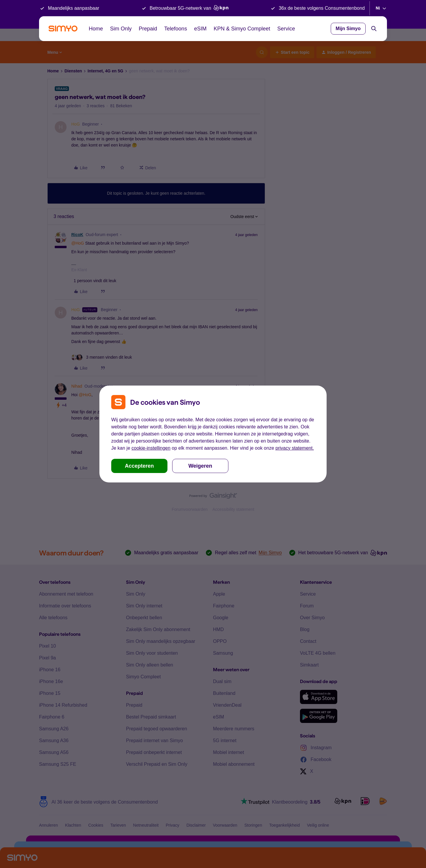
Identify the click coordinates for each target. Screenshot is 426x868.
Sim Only (121, 29)
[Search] (374, 29)
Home (96, 29)
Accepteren (139, 466)
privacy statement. (295, 448)
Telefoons (176, 29)
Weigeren (200, 466)
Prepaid (148, 29)
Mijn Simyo (348, 29)
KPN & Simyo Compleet (242, 29)
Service (286, 29)
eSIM (200, 29)
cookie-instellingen (151, 448)
